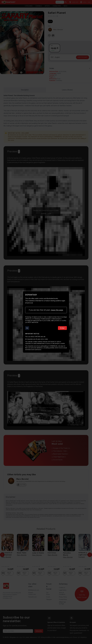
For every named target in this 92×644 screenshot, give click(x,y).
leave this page (57, 310)
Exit (27, 328)
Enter (62, 328)
